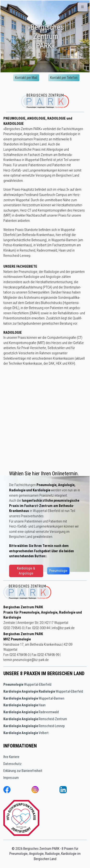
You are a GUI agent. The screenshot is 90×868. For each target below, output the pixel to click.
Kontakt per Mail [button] (26, 78)
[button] (83, 7)
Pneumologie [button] (58, 571)
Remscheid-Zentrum (35, 719)
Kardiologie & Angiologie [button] (26, 571)
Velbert (26, 733)
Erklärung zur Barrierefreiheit (23, 771)
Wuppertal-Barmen (34, 698)
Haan (24, 705)
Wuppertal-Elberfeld (27, 684)
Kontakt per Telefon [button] (64, 78)
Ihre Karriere (11, 757)
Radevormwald (31, 712)
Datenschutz (12, 764)
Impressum (11, 778)
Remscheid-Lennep (34, 726)
